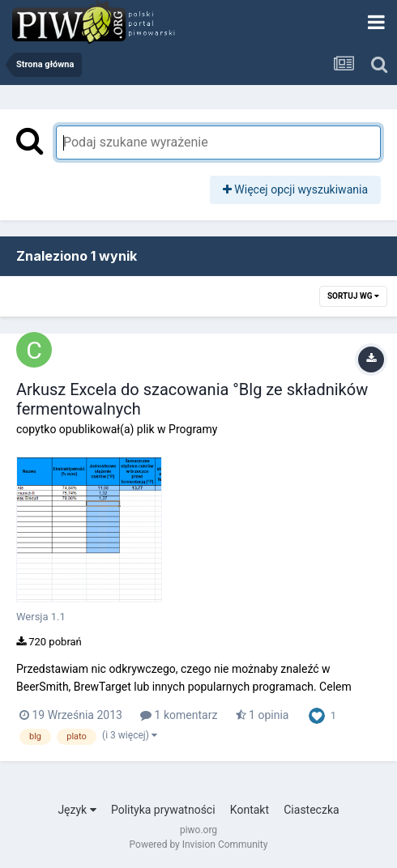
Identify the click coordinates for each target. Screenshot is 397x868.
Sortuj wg (353, 296)
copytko (36, 429)
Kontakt (250, 810)
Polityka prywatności (163, 810)
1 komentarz (179, 715)
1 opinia (263, 715)
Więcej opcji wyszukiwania (295, 189)
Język (77, 810)
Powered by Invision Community (199, 845)
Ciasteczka (311, 810)
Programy (193, 429)
